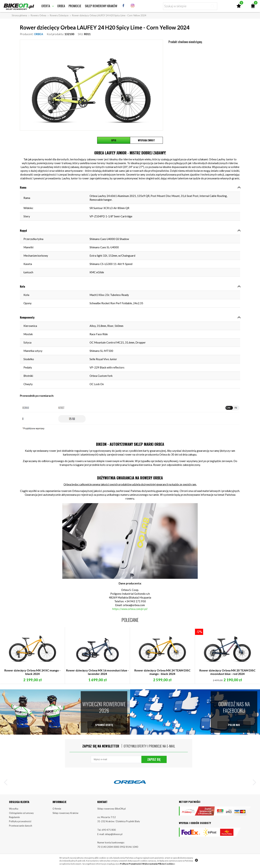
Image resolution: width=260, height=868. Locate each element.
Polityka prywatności (20, 821)
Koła (22, 286)
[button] (7, 783)
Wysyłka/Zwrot (146, 140)
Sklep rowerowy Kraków (101, 6)
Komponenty (27, 317)
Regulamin (14, 817)
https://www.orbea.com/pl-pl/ (130, 609)
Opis (114, 140)
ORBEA (39, 34)
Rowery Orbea (38, 15)
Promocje (75, 6)
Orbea (61, 6)
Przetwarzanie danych (21, 826)
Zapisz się (154, 759)
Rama (23, 187)
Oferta (46, 6)
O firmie (57, 809)
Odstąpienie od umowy (21, 813)
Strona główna (19, 15)
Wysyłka (14, 809)
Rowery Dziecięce (59, 15)
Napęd (23, 230)
